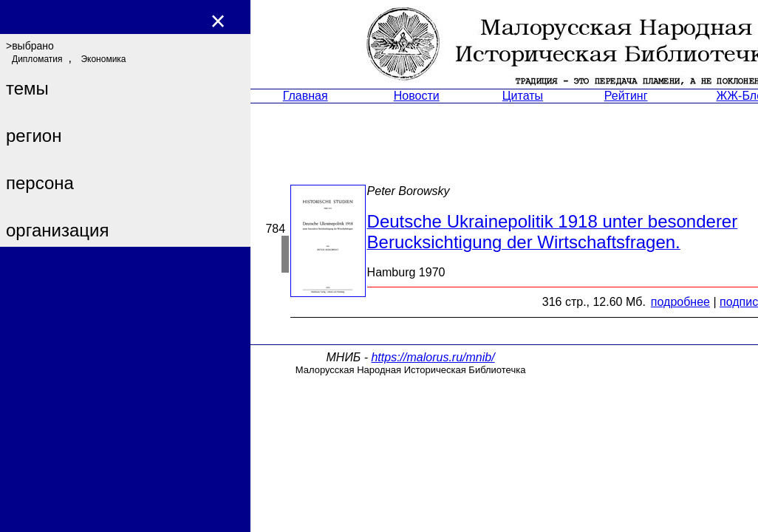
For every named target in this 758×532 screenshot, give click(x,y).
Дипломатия (37, 59)
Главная (305, 96)
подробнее (680, 302)
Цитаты (523, 96)
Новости (417, 96)
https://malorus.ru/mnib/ (433, 357)
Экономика (103, 59)
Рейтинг (626, 96)
